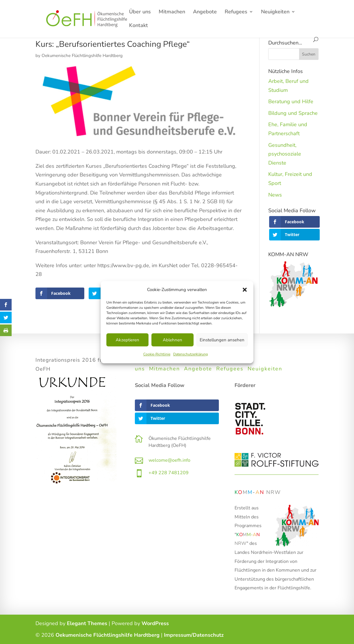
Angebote (205, 12)
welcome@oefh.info (169, 460)
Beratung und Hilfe (291, 101)
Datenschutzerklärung (191, 354)
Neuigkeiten (275, 12)
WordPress (155, 623)
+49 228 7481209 (169, 473)
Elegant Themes (87, 623)
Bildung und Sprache (293, 113)
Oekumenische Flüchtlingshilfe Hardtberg (82, 56)
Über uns (140, 12)
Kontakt (138, 26)
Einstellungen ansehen (222, 340)
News (275, 195)
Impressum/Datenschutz (194, 635)
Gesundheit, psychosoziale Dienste (285, 154)
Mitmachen (172, 12)
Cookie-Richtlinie (157, 354)
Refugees (236, 12)
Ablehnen (172, 340)
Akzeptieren (127, 340)
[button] (245, 290)
